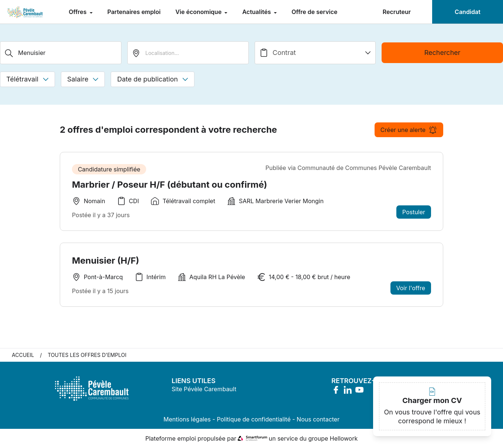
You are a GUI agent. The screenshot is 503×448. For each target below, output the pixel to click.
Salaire (83, 79)
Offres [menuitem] (78, 12)
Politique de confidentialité (254, 419)
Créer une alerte (409, 130)
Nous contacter (318, 419)
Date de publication (153, 79)
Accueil (23, 355)
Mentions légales (187, 419)
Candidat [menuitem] (468, 12)
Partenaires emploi (134, 12)
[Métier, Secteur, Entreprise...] (61, 53)
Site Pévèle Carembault (204, 389)
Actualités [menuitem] (257, 12)
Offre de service (314, 12)
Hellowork (344, 438)
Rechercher (442, 53)
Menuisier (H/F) (106, 261)
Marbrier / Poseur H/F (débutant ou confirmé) (170, 185)
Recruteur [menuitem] (397, 12)
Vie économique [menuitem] (199, 12)
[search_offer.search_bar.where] (188, 53)
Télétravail (27, 79)
